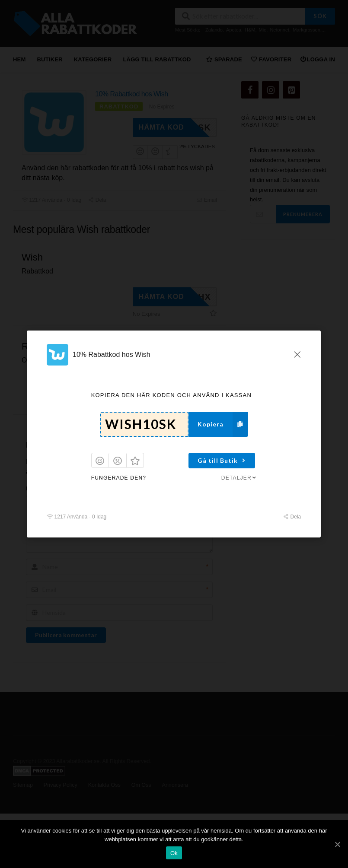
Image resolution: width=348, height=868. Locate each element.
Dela (292, 517)
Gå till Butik (223, 460)
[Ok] (337, 844)
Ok (174, 853)
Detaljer (239, 478)
